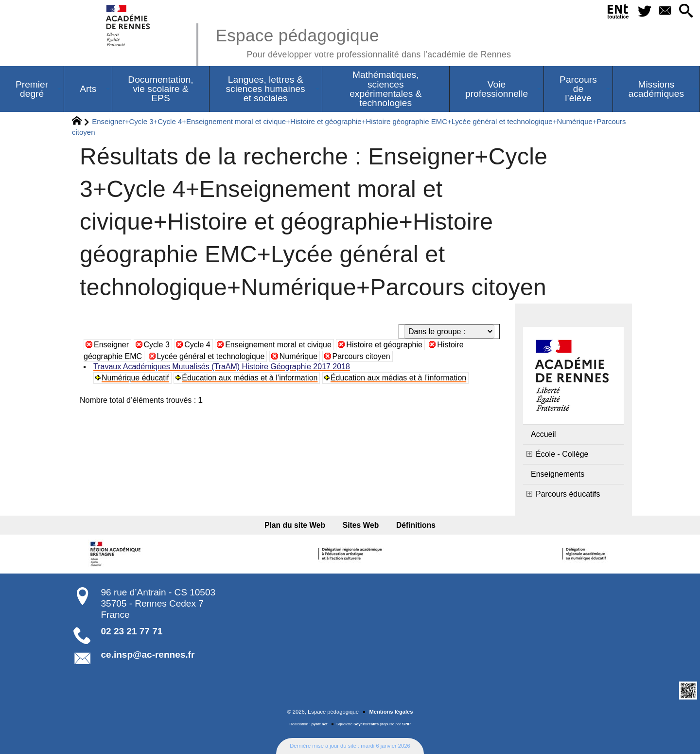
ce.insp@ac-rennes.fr (148, 655)
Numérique (298, 356)
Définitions (416, 525)
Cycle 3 (157, 345)
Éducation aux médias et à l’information (250, 378)
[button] (686, 11)
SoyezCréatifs (366, 724)
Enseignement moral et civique (278, 345)
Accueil (543, 434)
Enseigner (111, 345)
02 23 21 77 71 (132, 631)
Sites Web (361, 525)
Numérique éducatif (135, 378)
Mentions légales (391, 712)
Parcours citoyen (361, 356)
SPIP (406, 724)
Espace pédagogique (363, 42)
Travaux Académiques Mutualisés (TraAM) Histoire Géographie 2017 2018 (222, 367)
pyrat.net (320, 724)
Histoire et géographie (384, 345)
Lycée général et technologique (211, 356)
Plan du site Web (295, 525)
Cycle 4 (197, 345)
